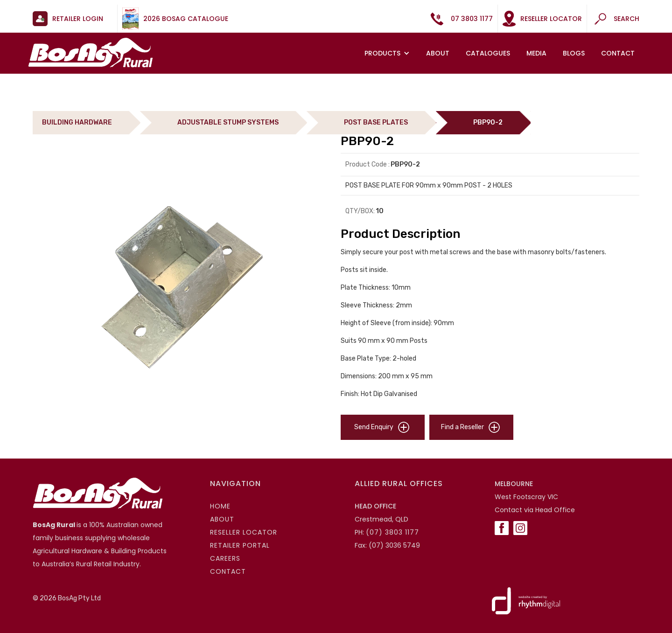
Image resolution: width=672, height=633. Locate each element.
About (438, 53)
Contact (618, 53)
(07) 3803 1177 (392, 532)
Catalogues (488, 53)
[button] (388, 53)
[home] (91, 52)
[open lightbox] (182, 287)
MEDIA (536, 53)
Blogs (574, 53)
